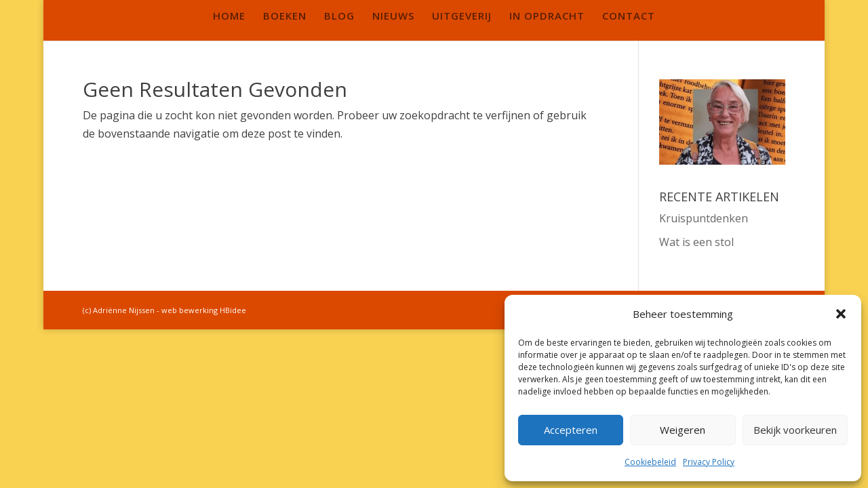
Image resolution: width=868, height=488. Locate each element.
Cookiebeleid (650, 462)
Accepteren (571, 430)
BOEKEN (285, 17)
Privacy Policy (709, 462)
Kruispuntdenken (704, 218)
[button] (841, 314)
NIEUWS (393, 17)
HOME (229, 17)
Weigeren (683, 430)
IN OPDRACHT (547, 17)
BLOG (339, 17)
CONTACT (629, 17)
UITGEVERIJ (462, 17)
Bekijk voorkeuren (795, 430)
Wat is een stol (696, 242)
